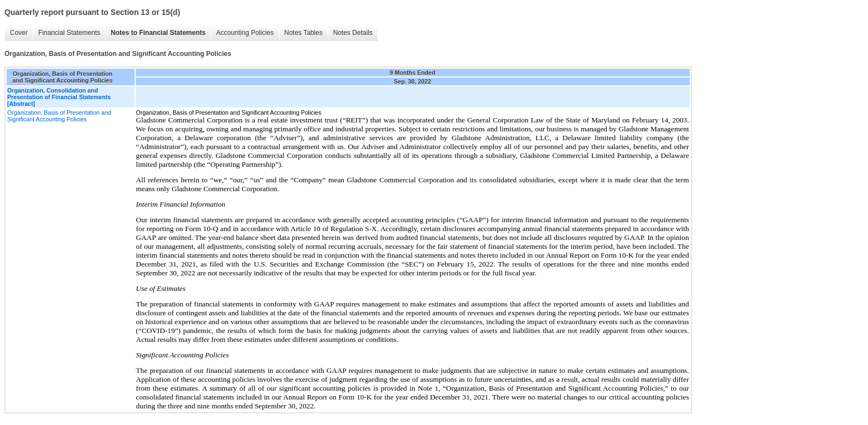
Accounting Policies (245, 33)
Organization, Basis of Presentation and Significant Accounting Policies (59, 116)
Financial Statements (69, 33)
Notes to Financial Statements (158, 33)
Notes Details (353, 33)
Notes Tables (304, 33)
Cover (19, 33)
